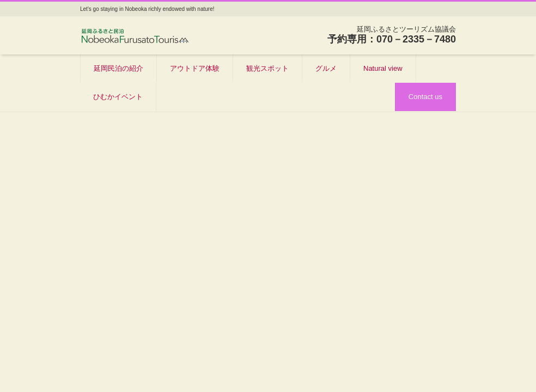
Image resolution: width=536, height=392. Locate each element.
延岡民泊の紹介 (118, 68)
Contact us (425, 97)
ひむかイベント (118, 97)
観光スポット (267, 68)
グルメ (326, 68)
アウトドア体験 (195, 68)
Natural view (383, 68)
